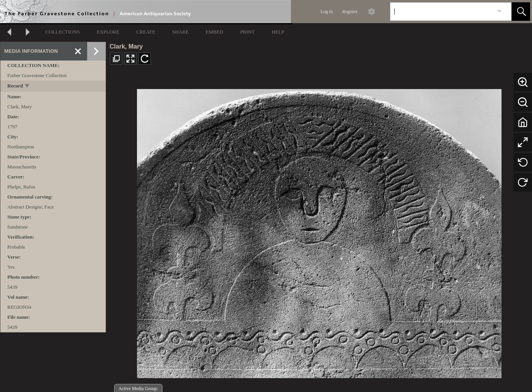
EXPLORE (108, 32)
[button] (521, 12)
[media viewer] (319, 231)
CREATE (146, 32)
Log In (327, 12)
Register (350, 12)
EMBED (214, 32)
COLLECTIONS (63, 32)
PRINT (248, 32)
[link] (499, 11)
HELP (278, 32)
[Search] (442, 12)
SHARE (180, 32)
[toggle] (28, 87)
